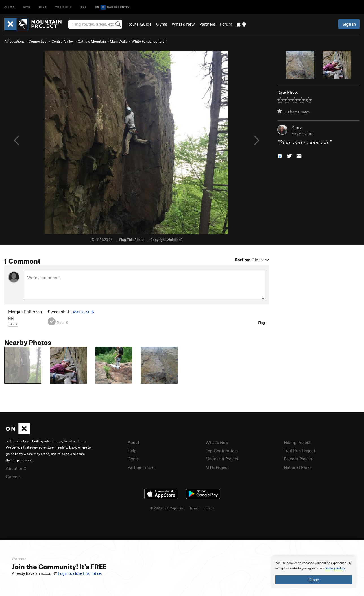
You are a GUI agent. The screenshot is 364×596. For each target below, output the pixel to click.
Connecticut (38, 41)
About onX (16, 468)
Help (132, 451)
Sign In (349, 24)
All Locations (14, 41)
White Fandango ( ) (149, 41)
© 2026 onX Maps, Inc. (167, 508)
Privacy (209, 508)
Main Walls (119, 41)
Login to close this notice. (80, 573)
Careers (13, 477)
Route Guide (140, 24)
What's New (183, 24)
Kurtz (297, 128)
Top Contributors (222, 451)
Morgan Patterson (25, 312)
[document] (314, 572)
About (133, 442)
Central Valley (63, 41)
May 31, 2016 (84, 312)
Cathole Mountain (92, 41)
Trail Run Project (299, 451)
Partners (207, 24)
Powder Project (298, 459)
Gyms (162, 24)
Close (314, 580)
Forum (226, 24)
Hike (43, 7)
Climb (10, 7)
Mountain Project (222, 459)
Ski (83, 7)
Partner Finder (141, 467)
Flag (261, 323)
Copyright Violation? (166, 240)
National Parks (298, 467)
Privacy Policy (335, 568)
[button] (280, 155)
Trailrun (64, 7)
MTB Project (217, 467)
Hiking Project (297, 442)
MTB (27, 7)
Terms (194, 508)
